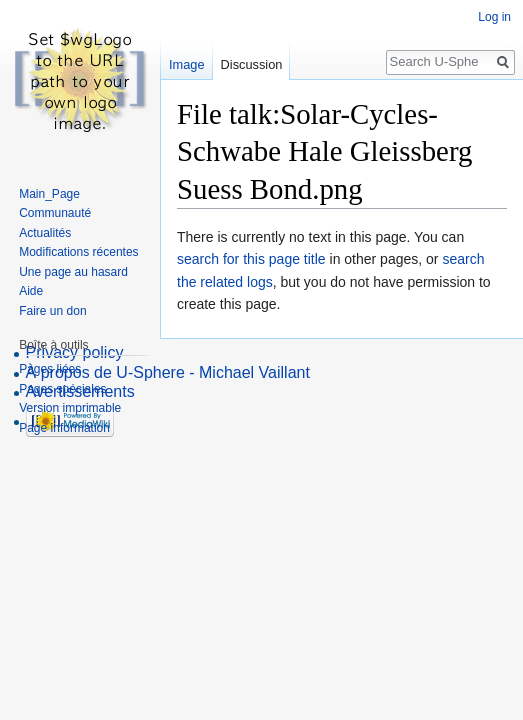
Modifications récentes (78, 252)
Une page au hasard (73, 272)
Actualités (45, 233)
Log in (494, 17)
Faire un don (52, 311)
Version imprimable (70, 408)
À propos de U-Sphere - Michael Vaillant (168, 372)
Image (187, 64)
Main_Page (49, 194)
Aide (31, 291)
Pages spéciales (62, 389)
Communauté (55, 213)
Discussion (252, 64)
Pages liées (50, 369)
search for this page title (251, 259)
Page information (64, 428)
